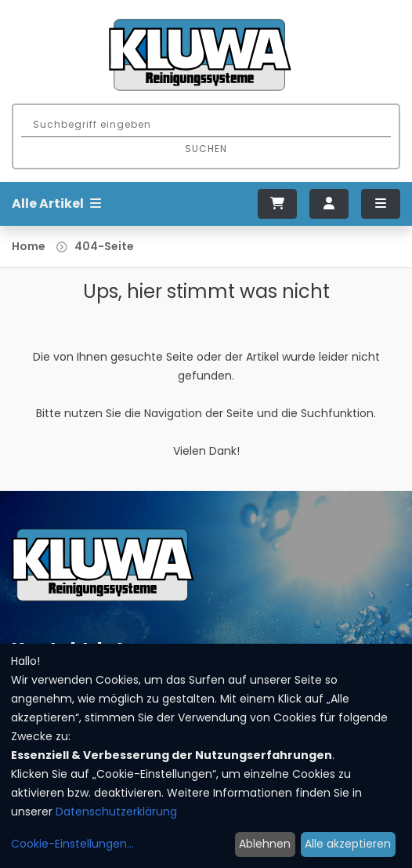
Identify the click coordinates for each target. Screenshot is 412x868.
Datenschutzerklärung (116, 812)
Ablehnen (265, 844)
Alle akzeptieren (348, 844)
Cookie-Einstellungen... (72, 844)
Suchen (206, 149)
